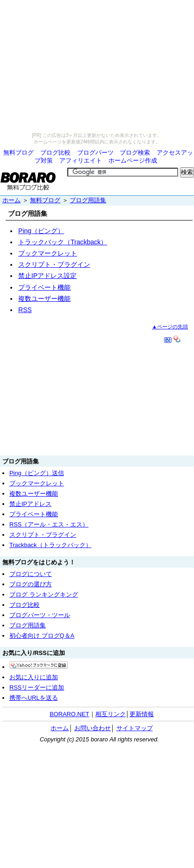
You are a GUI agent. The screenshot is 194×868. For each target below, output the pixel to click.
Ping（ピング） (41, 231)
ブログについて (31, 574)
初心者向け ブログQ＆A (42, 636)
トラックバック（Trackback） (63, 242)
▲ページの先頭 (170, 327)
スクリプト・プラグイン (54, 264)
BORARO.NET (69, 714)
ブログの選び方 (31, 584)
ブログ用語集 (88, 200)
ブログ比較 (55, 153)
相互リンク (111, 714)
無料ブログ (18, 153)
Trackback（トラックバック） (50, 545)
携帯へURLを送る (34, 698)
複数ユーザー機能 (44, 299)
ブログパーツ (95, 153)
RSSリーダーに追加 (37, 687)
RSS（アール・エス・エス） (49, 524)
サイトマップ (135, 728)
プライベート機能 (44, 287)
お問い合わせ (93, 728)
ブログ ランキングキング (44, 594)
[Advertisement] (97, 398)
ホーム (11, 200)
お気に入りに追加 (34, 677)
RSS (25, 310)
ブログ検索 (135, 153)
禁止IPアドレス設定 (47, 276)
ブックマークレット (48, 253)
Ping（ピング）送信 (37, 473)
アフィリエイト (81, 160)
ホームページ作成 (133, 160)
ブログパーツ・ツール (40, 615)
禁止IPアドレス (30, 504)
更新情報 (142, 714)
